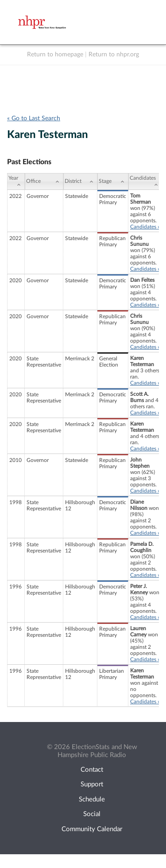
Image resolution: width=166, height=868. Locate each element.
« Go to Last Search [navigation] (34, 118)
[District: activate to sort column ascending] (80, 181)
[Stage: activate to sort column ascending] (113, 181)
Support (92, 784)
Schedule (92, 799)
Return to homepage (55, 55)
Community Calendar (92, 829)
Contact (92, 770)
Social (92, 814)
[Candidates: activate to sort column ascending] (145, 181)
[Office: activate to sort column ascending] (44, 181)
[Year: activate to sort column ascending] (16, 181)
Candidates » (145, 227)
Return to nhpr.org (114, 55)
